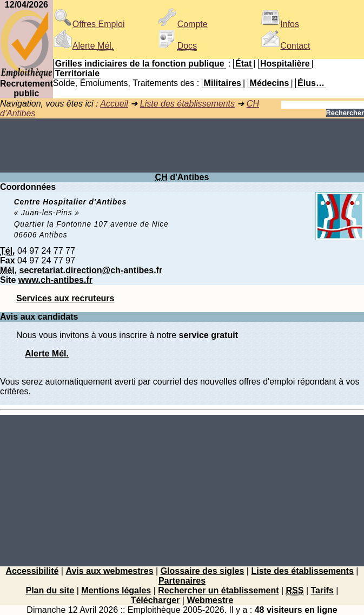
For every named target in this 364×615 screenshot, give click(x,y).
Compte (183, 24)
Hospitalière (285, 64)
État (243, 64)
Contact (285, 46)
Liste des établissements (187, 104)
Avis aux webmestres (109, 571)
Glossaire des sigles (203, 571)
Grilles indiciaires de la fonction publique (140, 64)
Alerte (83, 46)
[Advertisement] (182, 146)
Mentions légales (116, 590)
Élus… (311, 83)
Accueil (114, 104)
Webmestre (210, 600)
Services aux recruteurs (65, 298)
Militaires (223, 83)
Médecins (270, 83)
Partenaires (182, 581)
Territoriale (77, 73)
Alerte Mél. (47, 353)
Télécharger (155, 600)
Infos (280, 24)
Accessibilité (32, 571)
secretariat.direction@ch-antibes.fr (91, 270)
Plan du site (50, 590)
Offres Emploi (89, 24)
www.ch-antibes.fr (55, 280)
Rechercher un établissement (218, 590)
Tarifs (322, 590)
